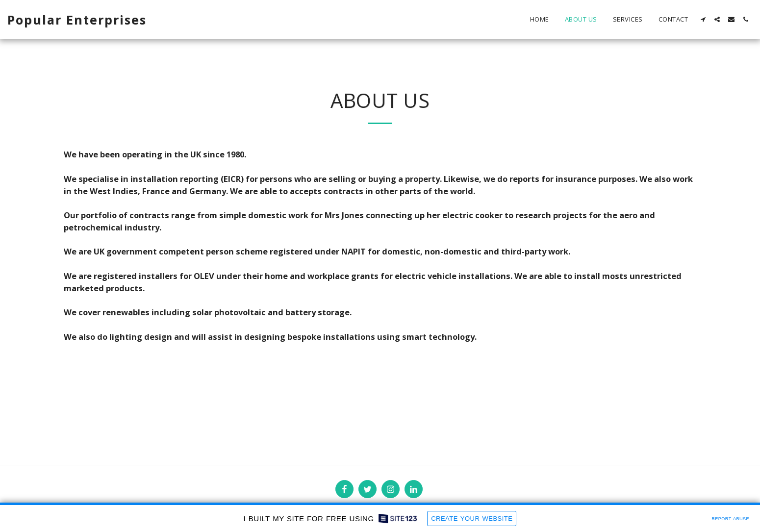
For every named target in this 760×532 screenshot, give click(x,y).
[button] (703, 19)
